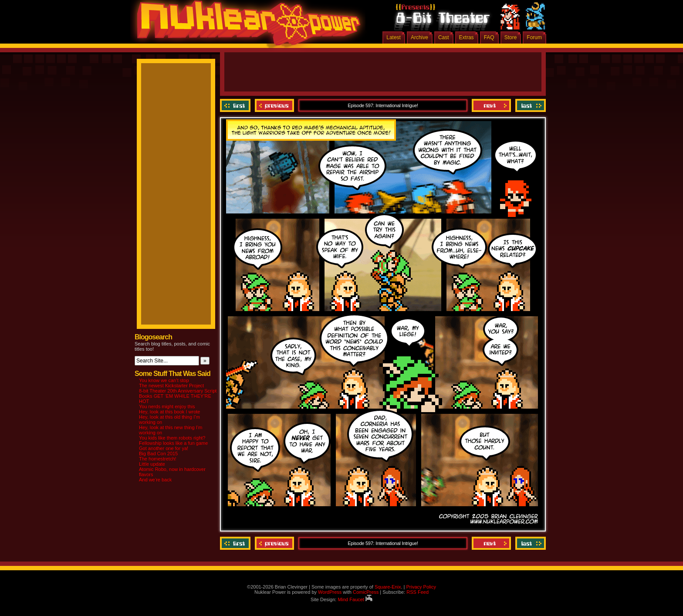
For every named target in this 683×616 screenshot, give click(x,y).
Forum (534, 37)
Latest (394, 37)
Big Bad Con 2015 (158, 454)
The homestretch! (158, 459)
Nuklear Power (246, 26)
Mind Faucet (355, 599)
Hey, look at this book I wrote (169, 412)
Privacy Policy (421, 587)
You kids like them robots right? (172, 438)
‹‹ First (236, 105)
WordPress (330, 592)
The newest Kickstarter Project (171, 386)
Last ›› (529, 105)
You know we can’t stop (164, 380)
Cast (444, 37)
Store (511, 37)
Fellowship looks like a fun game (173, 443)
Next (491, 105)
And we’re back (155, 480)
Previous (274, 105)
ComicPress (366, 592)
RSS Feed (418, 592)
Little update (152, 464)
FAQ (489, 37)
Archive (419, 37)
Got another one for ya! (164, 448)
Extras (467, 37)
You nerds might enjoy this (167, 406)
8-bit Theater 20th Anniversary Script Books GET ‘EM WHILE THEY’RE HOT (178, 396)
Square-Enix (388, 587)
